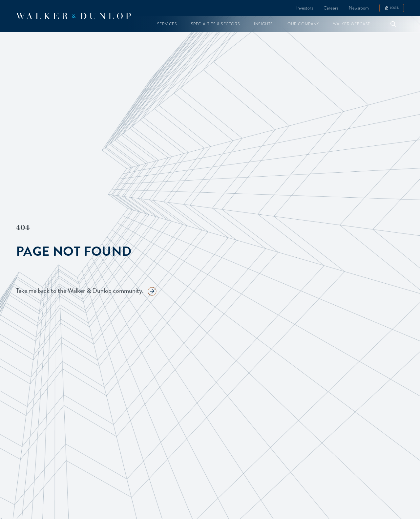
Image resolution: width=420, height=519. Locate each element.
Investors (305, 8)
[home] (73, 16)
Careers (331, 8)
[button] (167, 24)
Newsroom (359, 8)
